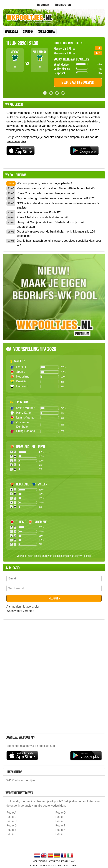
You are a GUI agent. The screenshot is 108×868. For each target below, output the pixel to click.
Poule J (60, 825)
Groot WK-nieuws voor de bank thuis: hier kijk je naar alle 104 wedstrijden (56, 234)
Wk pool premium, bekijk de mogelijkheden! (45, 183)
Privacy (61, 866)
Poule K (61, 830)
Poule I (60, 821)
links (75, 866)
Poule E (11, 830)
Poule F (11, 834)
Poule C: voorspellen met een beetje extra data (47, 193)
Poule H (61, 817)
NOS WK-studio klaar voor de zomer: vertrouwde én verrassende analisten (58, 205)
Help (69, 866)
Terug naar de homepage (54, 18)
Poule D (12, 825)
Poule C (12, 821)
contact (35, 866)
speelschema (46, 32)
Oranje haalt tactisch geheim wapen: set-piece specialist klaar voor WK (59, 243)
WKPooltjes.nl (61, 861)
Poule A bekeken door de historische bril (42, 217)
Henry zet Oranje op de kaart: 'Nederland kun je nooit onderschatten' (51, 225)
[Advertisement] (29, 676)
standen (28, 32)
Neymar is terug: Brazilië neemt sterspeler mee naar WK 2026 (56, 198)
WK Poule (81, 113)
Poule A (11, 813)
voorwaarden (48, 866)
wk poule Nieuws (16, 175)
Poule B (11, 817)
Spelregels (12, 32)
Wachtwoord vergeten (20, 611)
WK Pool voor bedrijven (21, 780)
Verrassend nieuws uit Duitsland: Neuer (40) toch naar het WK (56, 188)
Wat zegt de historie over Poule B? (39, 212)
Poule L (60, 834)
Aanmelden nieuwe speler (23, 607)
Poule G (61, 813)
